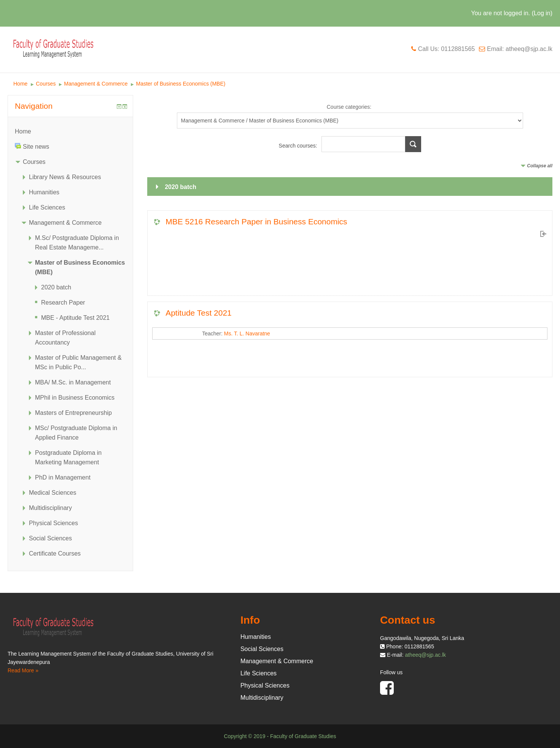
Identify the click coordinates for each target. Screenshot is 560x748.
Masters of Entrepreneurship (73, 413)
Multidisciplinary (50, 508)
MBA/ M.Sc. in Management (73, 382)
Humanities (44, 192)
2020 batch (181, 187)
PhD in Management (63, 477)
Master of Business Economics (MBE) (181, 84)
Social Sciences (50, 538)
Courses (46, 84)
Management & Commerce (96, 84)
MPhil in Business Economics (75, 398)
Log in (542, 13)
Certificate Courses (55, 553)
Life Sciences (47, 207)
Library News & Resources (65, 177)
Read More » (23, 670)
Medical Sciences (53, 493)
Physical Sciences (53, 523)
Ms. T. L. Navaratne (247, 334)
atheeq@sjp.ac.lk (425, 655)
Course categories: (349, 107)
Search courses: (299, 146)
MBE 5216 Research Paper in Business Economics (256, 222)
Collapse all (540, 166)
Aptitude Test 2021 (199, 313)
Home (20, 84)
